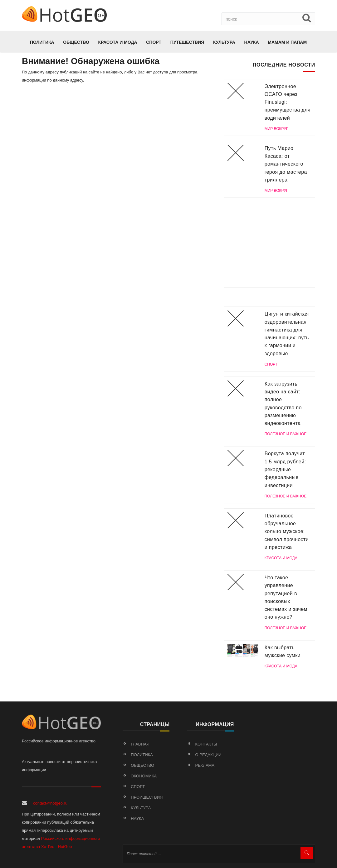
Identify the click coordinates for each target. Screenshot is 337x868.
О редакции (208, 755)
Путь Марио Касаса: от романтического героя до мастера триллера (286, 164)
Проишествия (147, 797)
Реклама (205, 765)
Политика (42, 42)
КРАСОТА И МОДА (117, 42)
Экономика (144, 776)
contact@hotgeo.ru (50, 803)
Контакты (206, 744)
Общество (76, 42)
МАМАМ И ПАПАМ (287, 42)
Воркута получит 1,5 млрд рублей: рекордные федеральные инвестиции (285, 469)
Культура (224, 42)
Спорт (154, 42)
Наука (252, 42)
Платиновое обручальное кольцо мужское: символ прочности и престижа (287, 531)
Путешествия (187, 42)
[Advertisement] (269, 245)
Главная (140, 744)
